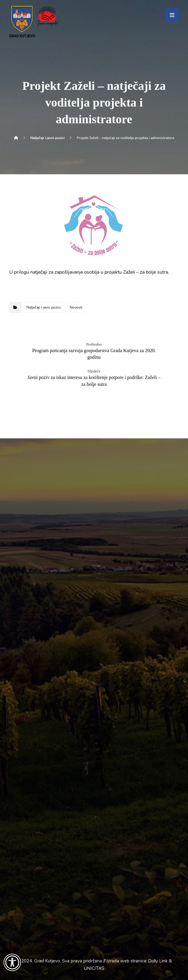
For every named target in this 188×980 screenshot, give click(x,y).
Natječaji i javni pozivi (44, 307)
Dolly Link (158, 961)
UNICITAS (94, 968)
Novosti (76, 307)
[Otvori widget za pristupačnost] (12, 962)
